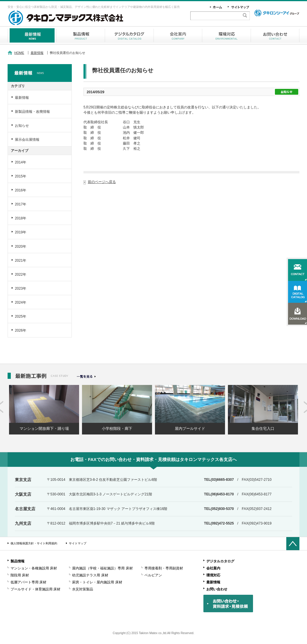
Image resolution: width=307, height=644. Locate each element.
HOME (19, 53)
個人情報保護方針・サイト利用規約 (34, 543)
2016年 (21, 190)
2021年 (21, 261)
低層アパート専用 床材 (28, 582)
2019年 (21, 232)
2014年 (21, 162)
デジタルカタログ (129, 35)
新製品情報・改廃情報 (32, 112)
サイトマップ (78, 543)
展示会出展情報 (27, 140)
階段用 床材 (20, 575)
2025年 (21, 316)
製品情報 (81, 35)
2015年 (21, 176)
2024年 (21, 302)
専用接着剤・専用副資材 (164, 568)
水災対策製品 (83, 589)
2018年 (21, 218)
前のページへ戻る (102, 182)
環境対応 (226, 35)
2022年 (21, 275)
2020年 (21, 247)
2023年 (21, 288)
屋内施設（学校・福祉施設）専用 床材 (102, 568)
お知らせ (22, 126)
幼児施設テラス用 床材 (90, 575)
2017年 (21, 204)
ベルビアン (153, 575)
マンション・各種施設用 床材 (34, 568)
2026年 (21, 330)
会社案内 (178, 35)
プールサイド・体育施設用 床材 (35, 589)
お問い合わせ (275, 35)
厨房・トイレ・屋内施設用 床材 (97, 582)
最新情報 (32, 35)
